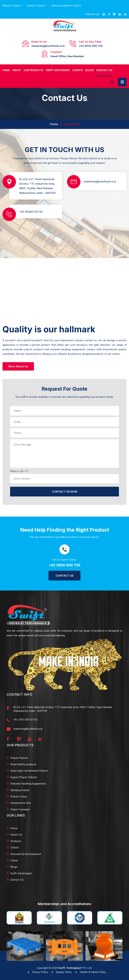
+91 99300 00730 (31, 212)
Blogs (90, 70)
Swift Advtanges (58, 70)
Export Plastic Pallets (24, 777)
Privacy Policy (12, 6)
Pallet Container (20, 809)
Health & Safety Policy (66, 6)
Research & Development (26, 854)
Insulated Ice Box (21, 803)
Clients (78, 70)
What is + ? (19, 471)
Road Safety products (23, 764)
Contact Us (104, 70)
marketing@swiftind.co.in (48, 46)
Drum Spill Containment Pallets (29, 771)
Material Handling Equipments (28, 784)
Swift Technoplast (70, 968)
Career (14, 860)
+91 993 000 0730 (25, 720)
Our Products (34, 70)
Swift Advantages (21, 873)
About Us (16, 835)
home (54, 124)
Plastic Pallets (19, 758)
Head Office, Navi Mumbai (67, 56)
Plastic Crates (19, 797)
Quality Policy (36, 6)
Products (16, 841)
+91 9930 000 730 (91, 46)
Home (6, 70)
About (17, 70)
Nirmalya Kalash (20, 790)
